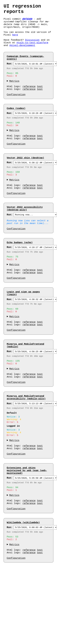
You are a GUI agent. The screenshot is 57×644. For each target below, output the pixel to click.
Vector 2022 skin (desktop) (26, 178)
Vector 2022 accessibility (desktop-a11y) (25, 235)
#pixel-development (22, 53)
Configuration (16, 109)
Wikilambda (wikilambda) (23, 587)
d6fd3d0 (27, 22)
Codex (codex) (16, 123)
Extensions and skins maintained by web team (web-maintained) (27, 529)
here (15, 40)
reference (29, 99)
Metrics (14, 92)
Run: (10, 73)
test (40, 99)
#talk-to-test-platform (32, 49)
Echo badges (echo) (20, 272)
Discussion (32, 46)
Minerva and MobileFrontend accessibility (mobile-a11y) (26, 445)
